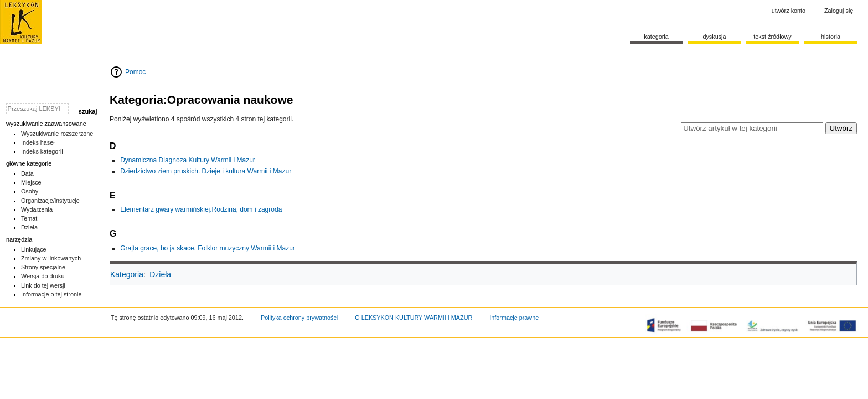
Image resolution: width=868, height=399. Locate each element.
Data (27, 173)
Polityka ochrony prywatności (299, 318)
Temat (29, 218)
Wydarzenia (37, 209)
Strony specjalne (43, 267)
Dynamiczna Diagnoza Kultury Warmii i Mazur (188, 160)
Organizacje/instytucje (50, 201)
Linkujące (34, 249)
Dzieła (160, 274)
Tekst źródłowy (773, 37)
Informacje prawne (514, 318)
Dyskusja (714, 37)
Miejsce (31, 182)
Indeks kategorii (42, 151)
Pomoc (135, 72)
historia (831, 37)
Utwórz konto (789, 11)
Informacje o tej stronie (51, 294)
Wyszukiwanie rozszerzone (57, 134)
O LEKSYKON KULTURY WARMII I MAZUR (414, 318)
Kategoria (127, 274)
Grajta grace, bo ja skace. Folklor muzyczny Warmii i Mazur (208, 248)
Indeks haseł (38, 142)
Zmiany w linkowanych (51, 258)
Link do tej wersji (43, 285)
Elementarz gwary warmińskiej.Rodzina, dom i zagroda (201, 209)
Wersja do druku (43, 276)
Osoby (30, 191)
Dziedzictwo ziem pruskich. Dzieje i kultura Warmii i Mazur (206, 171)
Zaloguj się (839, 11)
